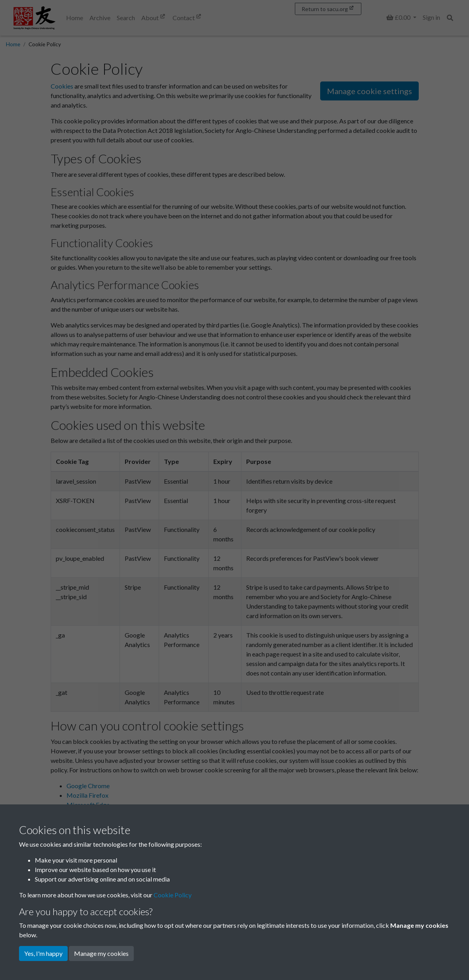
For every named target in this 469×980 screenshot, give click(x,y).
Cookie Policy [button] (173, 895)
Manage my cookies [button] (101, 953)
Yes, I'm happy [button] (43, 953)
